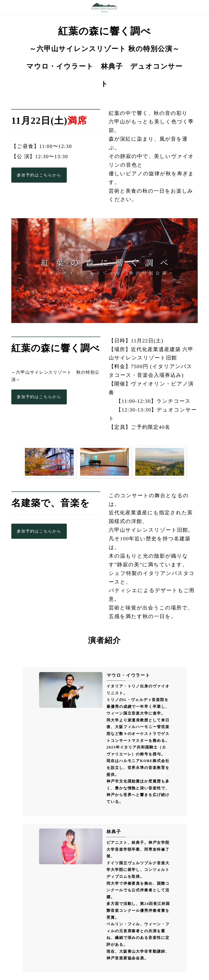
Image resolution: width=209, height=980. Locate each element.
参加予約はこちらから (39, 175)
